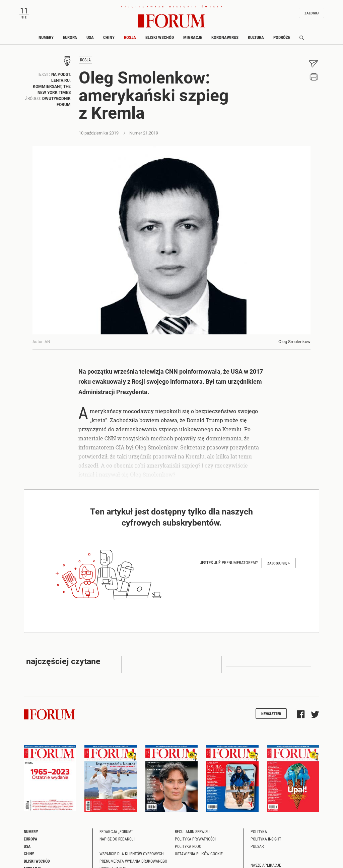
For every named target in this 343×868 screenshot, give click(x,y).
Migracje (193, 37)
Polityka (259, 831)
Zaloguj (312, 13)
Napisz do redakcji (117, 839)
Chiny (109, 37)
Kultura (256, 37)
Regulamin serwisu (192, 831)
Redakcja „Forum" (116, 831)
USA (90, 37)
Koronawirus (225, 37)
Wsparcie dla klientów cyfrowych (131, 854)
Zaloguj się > (279, 563)
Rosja (130, 37)
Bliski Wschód (160, 37)
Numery (46, 37)
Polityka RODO (188, 846)
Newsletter (271, 714)
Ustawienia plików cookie (199, 854)
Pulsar (257, 846)
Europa (70, 37)
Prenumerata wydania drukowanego (133, 861)
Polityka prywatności (195, 839)
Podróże (282, 37)
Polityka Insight (266, 839)
